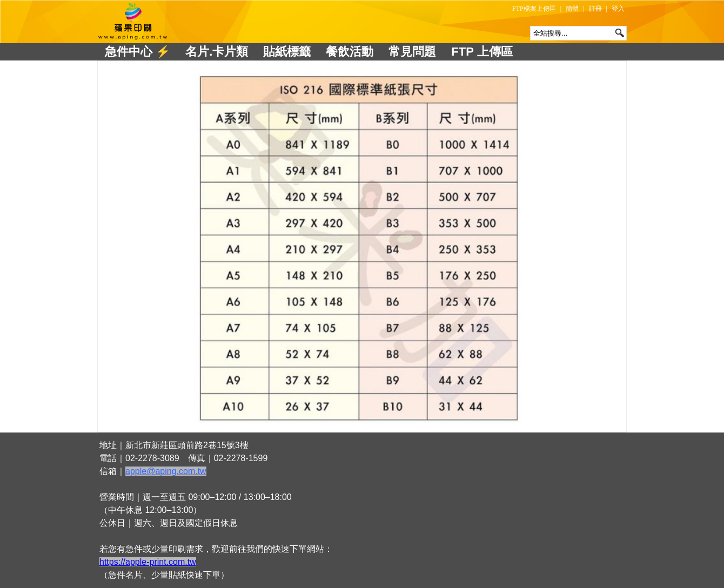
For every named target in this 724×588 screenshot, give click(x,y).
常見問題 (412, 52)
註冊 (595, 9)
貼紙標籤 (287, 52)
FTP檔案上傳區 (534, 9)
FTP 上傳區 (482, 52)
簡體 (572, 9)
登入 (618, 9)
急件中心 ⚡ (138, 52)
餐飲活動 (350, 52)
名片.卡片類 (217, 52)
